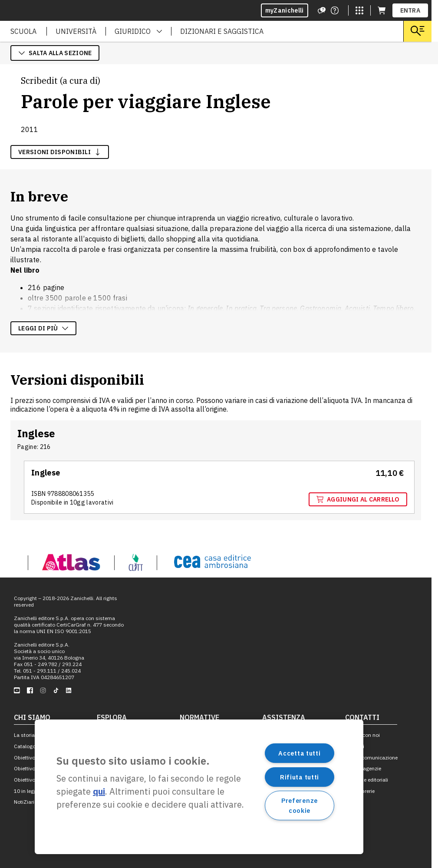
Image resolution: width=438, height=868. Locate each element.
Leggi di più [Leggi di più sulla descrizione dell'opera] (43, 328)
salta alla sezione (55, 53)
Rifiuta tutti (300, 777)
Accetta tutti (299, 753)
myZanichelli (285, 10)
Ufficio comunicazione (371, 757)
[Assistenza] (322, 10)
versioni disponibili (60, 152)
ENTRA (410, 10)
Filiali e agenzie (363, 768)
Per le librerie (360, 791)
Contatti (355, 746)
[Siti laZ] (359, 10)
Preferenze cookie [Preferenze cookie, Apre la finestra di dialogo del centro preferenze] (300, 805)
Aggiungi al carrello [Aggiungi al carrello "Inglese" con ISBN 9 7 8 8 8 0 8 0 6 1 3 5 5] (358, 499)
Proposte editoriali (367, 780)
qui (99, 791)
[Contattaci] (335, 10)
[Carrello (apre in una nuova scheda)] (382, 10)
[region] (199, 787)
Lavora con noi (362, 735)
